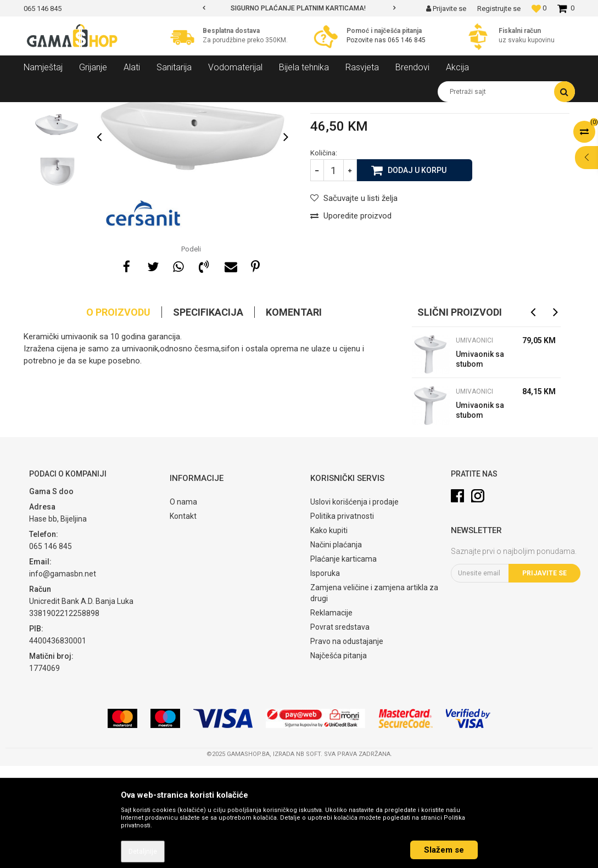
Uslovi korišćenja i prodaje (354, 604)
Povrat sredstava (340, 729)
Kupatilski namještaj (178, 110)
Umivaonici (237, 110)
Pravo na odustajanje (347, 743)
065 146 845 (407, 40)
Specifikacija (208, 414)
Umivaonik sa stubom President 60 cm (480, 514)
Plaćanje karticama (343, 661)
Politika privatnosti (342, 618)
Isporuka (325, 675)
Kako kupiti (329, 632)
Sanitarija (122, 110)
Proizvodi (83, 110)
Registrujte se (499, 9)
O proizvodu (118, 414)
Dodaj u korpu (417, 272)
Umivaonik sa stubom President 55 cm (480, 463)
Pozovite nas (367, 40)
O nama (183, 604)
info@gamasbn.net (63, 676)
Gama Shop (41, 110)
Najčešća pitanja (339, 758)
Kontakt (183, 618)
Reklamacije (331, 715)
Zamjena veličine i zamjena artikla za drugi (374, 695)
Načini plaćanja (336, 647)
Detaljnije (143, 852)
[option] (299, 8)
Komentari (294, 414)
